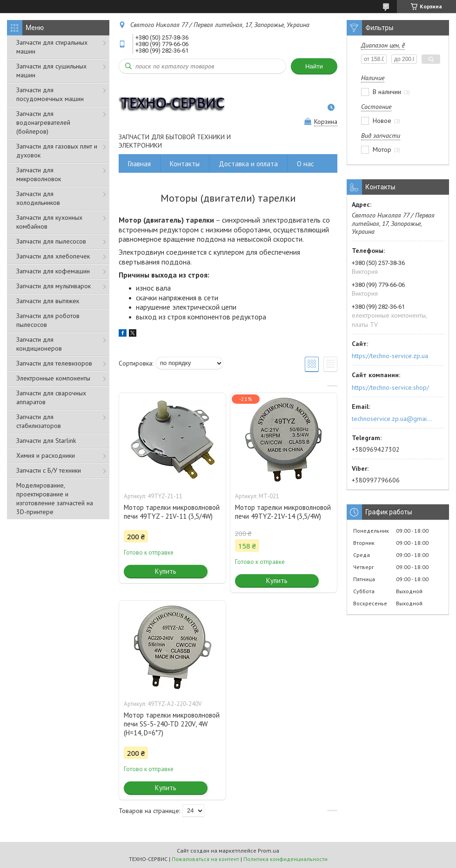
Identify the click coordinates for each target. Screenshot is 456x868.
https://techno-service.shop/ (390, 387)
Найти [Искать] (314, 66)
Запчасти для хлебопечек (53, 256)
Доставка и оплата (248, 164)
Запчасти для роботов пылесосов (48, 320)
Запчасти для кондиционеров (39, 344)
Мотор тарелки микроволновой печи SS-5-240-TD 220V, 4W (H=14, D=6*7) (172, 724)
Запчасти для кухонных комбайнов (49, 222)
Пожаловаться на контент (205, 859)
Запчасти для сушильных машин (51, 71)
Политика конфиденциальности (285, 859)
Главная (139, 164)
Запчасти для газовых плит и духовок (57, 151)
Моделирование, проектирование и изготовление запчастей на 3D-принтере (55, 498)
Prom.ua (268, 851)
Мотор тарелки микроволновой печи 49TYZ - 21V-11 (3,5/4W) (172, 512)
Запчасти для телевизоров (54, 363)
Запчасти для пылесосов (51, 241)
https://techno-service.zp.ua (390, 356)
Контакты (185, 164)
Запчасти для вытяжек (48, 301)
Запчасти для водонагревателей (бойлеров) (43, 122)
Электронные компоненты (53, 378)
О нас (305, 164)
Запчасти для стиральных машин (52, 47)
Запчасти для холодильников (38, 198)
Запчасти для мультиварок (54, 286)
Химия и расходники (46, 455)
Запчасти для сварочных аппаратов (51, 397)
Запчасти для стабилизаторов (39, 421)
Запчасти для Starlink (46, 441)
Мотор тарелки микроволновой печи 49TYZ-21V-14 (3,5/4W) (283, 512)
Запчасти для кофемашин (53, 271)
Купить (166, 571)
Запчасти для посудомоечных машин (50, 94)
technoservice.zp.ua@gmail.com (392, 419)
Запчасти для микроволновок (39, 174)
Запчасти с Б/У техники (49, 470)
